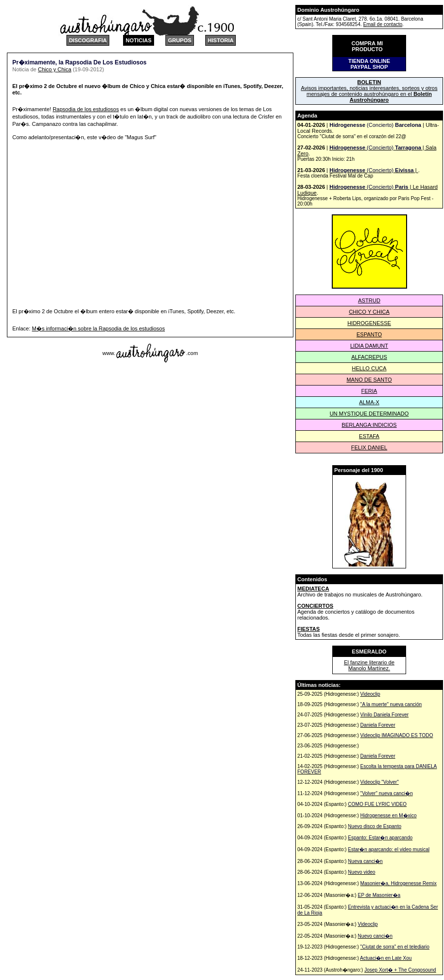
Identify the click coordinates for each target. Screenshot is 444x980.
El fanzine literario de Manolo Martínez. (369, 665)
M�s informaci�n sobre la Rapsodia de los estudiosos (98, 328)
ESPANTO (369, 334)
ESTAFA (369, 436)
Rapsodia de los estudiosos (86, 109)
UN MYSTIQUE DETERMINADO (369, 414)
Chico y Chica (55, 69)
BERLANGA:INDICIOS (369, 425)
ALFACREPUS (369, 357)
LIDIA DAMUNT (369, 346)
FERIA (369, 391)
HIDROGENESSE (369, 323)
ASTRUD (369, 300)
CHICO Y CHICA (369, 312)
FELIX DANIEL (369, 447)
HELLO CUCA (369, 368)
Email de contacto (383, 24)
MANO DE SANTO (369, 380)
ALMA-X (369, 402)
